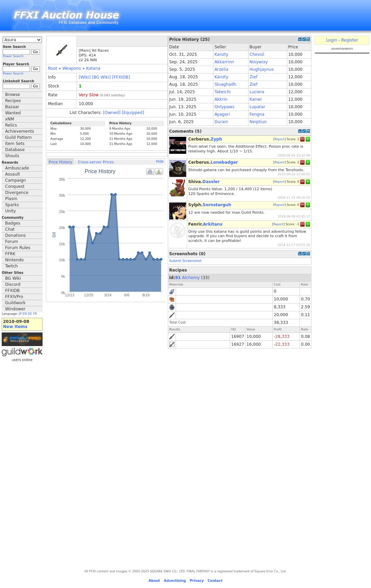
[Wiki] (85, 77)
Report (279, 139)
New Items (15, 327)
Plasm (11, 199)
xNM (10, 119)
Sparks (12, 205)
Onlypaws (224, 107)
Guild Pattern (18, 137)
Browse (13, 95)
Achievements (20, 131)
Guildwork (15, 303)
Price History (60, 162)
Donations (15, 235)
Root (53, 68)
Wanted (13, 113)
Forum (12, 242)
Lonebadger (224, 162)
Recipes (13, 101)
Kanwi (256, 99)
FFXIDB (12, 291)
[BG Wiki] (101, 77)
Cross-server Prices (96, 162)
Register (349, 40)
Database (15, 150)
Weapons (72, 68)
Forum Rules (18, 248)
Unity (11, 211)
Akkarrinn (224, 62)
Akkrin (221, 99)
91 (178, 278)
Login (332, 40)
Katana (93, 68)
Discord (13, 284)
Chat (10, 229)
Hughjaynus (262, 69)
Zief (253, 77)
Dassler (211, 182)
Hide (160, 161)
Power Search (13, 56)
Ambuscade (17, 168)
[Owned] (112, 113)
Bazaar (12, 107)
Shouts (12, 156)
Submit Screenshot (185, 261)
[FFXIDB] (121, 77)
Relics (11, 125)
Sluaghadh (225, 84)
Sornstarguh (217, 205)
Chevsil (257, 54)
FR (35, 314)
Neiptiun (258, 122)
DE (30, 314)
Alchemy (191, 278)
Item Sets (15, 144)
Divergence (17, 193)
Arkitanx (213, 224)
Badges (13, 223)
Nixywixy (259, 62)
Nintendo (14, 260)
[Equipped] (133, 113)
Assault (13, 174)
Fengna (257, 114)
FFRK (10, 254)
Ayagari (222, 114)
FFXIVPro (14, 297)
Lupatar (257, 107)
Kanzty (221, 54)
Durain (221, 122)
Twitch (11, 266)
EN (25, 314)
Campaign (15, 180)
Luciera (257, 92)
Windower (15, 309)
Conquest (15, 186)
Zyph (216, 139)
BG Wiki (13, 278)
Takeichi (222, 92)
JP (20, 314)
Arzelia (221, 69)
